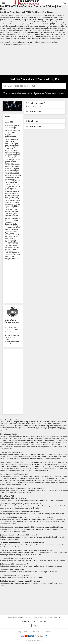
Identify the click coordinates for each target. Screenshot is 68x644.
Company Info (19, 617)
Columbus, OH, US (34, 106)
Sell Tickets (38, 617)
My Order (48, 617)
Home (9, 617)
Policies (29, 617)
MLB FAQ (57, 617)
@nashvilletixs (24, 44)
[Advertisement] (34, 61)
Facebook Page (38, 42)
